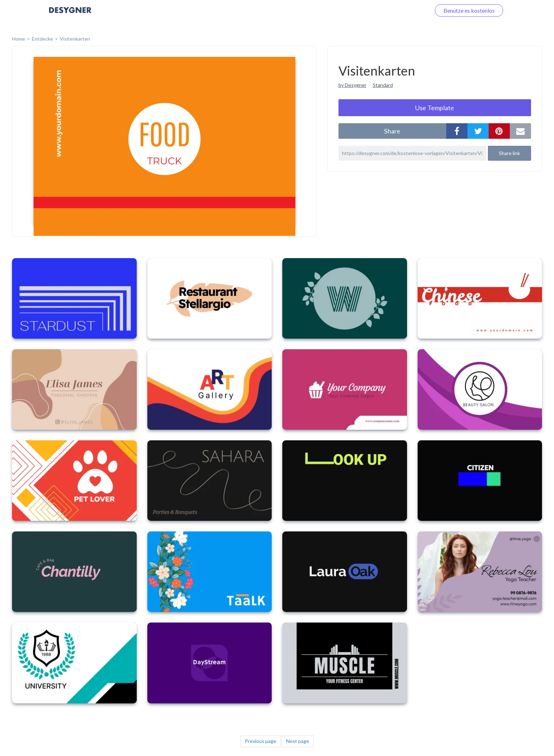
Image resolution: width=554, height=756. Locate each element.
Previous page (261, 741)
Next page (298, 741)
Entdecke (42, 39)
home (19, 39)
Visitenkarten (75, 39)
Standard (383, 85)
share (392, 131)
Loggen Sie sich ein (400, 10)
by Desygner (352, 85)
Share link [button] (509, 153)
